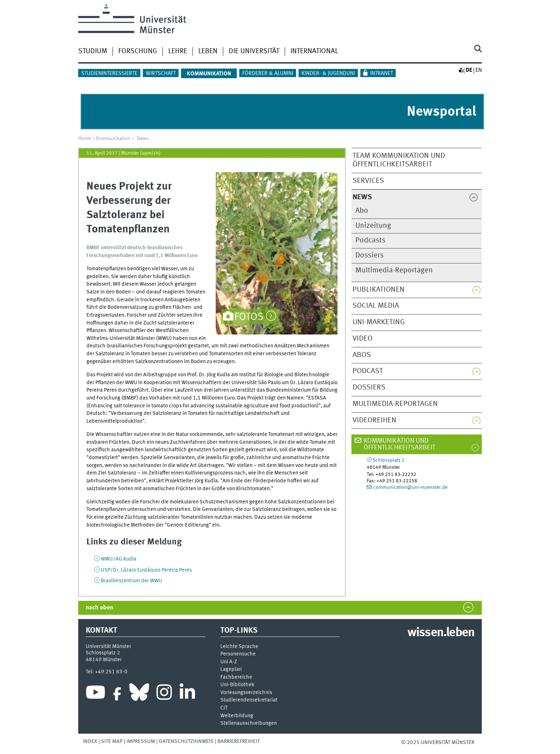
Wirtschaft (161, 74)
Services (368, 181)
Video (362, 339)
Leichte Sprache (239, 647)
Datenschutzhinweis (186, 742)
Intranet (381, 74)
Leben (208, 51)
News (143, 139)
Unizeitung (373, 226)
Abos (362, 355)
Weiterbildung (237, 716)
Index (90, 742)
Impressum (141, 742)
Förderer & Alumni (268, 74)
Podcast (368, 371)
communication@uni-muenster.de (410, 487)
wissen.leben (441, 633)
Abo (362, 211)
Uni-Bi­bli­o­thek (237, 685)
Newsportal (441, 112)
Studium (93, 51)
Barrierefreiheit (239, 742)
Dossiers (369, 255)
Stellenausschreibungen (249, 723)
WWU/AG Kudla (119, 559)
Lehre (178, 51)
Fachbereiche (236, 677)
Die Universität (254, 51)
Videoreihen (374, 420)
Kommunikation (113, 139)
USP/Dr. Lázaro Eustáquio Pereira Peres (146, 570)
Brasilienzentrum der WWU (131, 581)
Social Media (376, 306)
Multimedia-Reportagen (394, 270)
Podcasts (370, 240)
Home (84, 139)
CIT (224, 708)
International (314, 51)
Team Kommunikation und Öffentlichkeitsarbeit (399, 160)
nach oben (99, 608)
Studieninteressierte (109, 74)
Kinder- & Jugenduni (328, 74)
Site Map (112, 742)
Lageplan (231, 670)
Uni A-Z (229, 662)
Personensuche (238, 654)
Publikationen (379, 290)
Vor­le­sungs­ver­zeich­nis (246, 693)
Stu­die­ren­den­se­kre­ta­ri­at (249, 700)
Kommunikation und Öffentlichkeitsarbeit (399, 444)
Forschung (138, 51)
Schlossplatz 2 (388, 460)
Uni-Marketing (379, 322)
